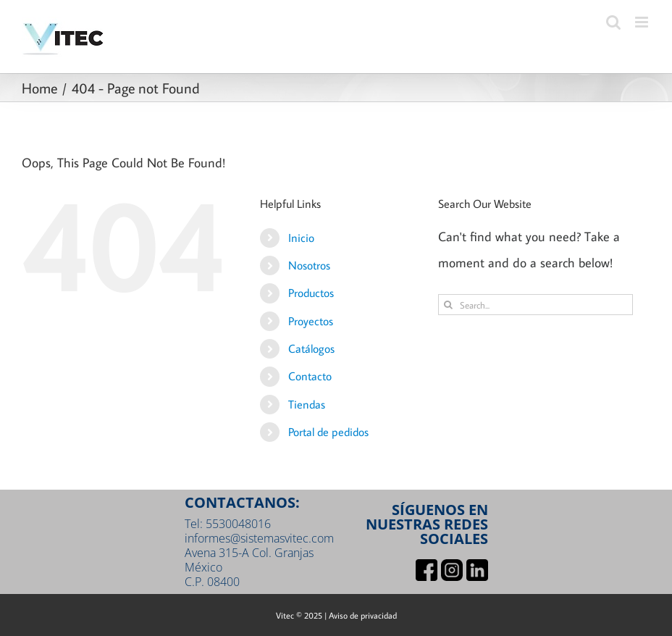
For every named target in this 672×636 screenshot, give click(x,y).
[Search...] (535, 305)
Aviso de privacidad (363, 615)
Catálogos (311, 348)
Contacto (310, 376)
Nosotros (309, 265)
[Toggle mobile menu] (643, 22)
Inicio (301, 238)
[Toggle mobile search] (613, 22)
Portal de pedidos (328, 432)
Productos (311, 293)
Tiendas (307, 404)
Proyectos (311, 321)
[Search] (449, 305)
